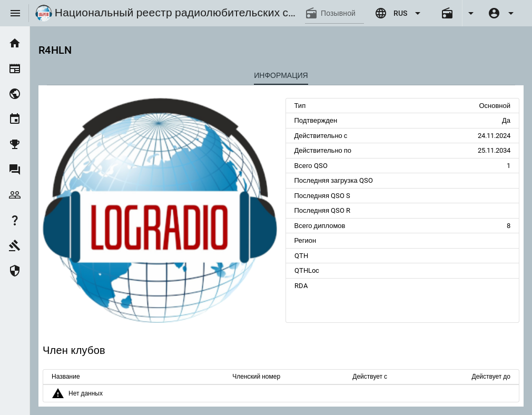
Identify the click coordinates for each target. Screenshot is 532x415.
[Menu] (15, 13)
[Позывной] (342, 13)
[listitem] (15, 43)
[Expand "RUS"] (399, 13)
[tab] (281, 75)
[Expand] (471, 13)
